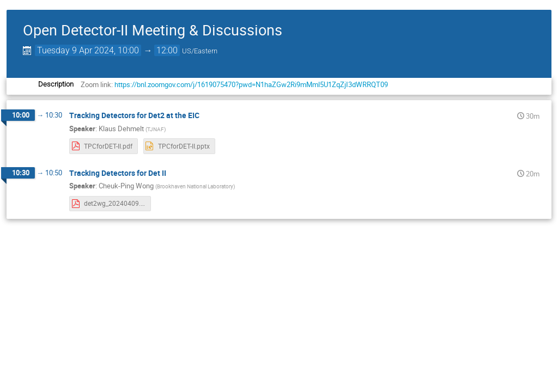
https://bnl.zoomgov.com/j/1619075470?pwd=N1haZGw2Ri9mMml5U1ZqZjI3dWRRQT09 (250, 84)
